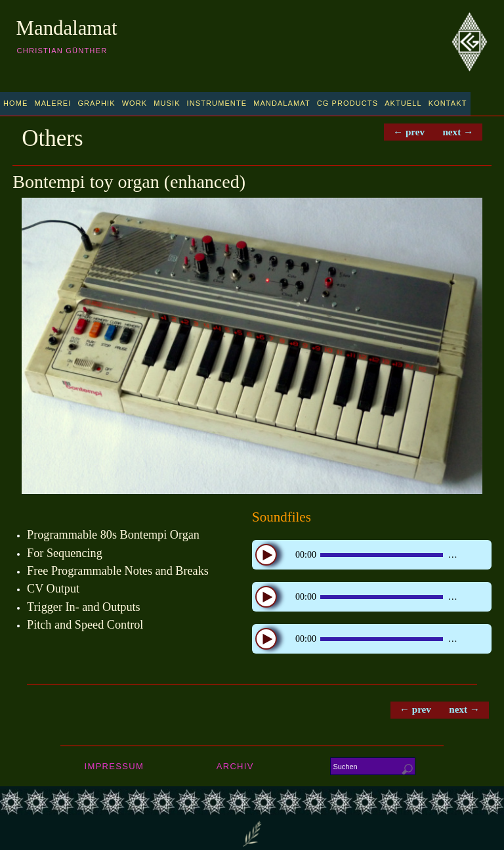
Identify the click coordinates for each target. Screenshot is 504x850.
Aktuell (403, 103)
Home (15, 103)
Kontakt (448, 103)
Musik (167, 103)
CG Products (347, 103)
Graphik (96, 103)
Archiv (235, 767)
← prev (406, 132)
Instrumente (217, 103)
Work (135, 103)
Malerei (52, 103)
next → (457, 132)
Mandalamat (67, 28)
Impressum (114, 767)
